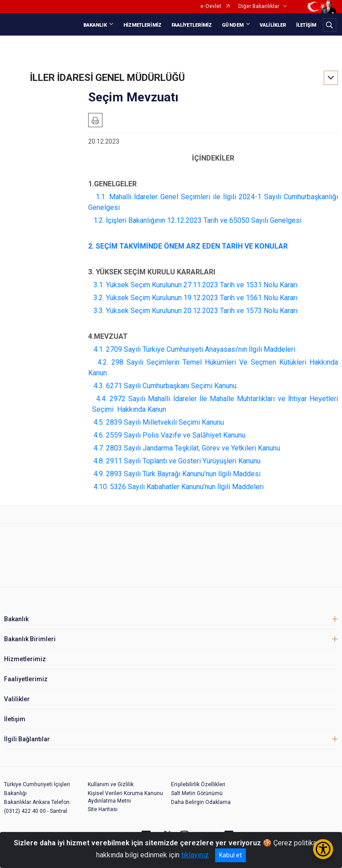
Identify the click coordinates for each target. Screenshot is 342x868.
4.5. (99, 422)
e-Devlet (211, 6)
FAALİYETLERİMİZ (192, 25)
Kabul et (230, 855)
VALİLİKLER (273, 25)
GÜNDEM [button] (233, 25)
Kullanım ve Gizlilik (111, 784)
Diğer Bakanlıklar (259, 6)
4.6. (99, 435)
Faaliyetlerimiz (26, 679)
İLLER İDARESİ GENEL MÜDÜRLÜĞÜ (107, 78)
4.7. (99, 448)
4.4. (102, 399)
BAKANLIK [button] (95, 25)
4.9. (99, 474)
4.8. (99, 461)
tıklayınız (195, 855)
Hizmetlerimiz (25, 659)
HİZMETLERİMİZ (142, 25)
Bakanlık (16, 619)
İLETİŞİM (306, 25)
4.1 (98, 349)
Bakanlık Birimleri (30, 639)
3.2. (99, 298)
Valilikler (17, 699)
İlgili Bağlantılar (27, 739)
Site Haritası (103, 809)
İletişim (15, 719)
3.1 (98, 285)
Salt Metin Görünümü (197, 793)
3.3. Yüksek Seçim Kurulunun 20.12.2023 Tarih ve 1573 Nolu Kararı (195, 311)
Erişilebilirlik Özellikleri (198, 784)
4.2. (101, 362)
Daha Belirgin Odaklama (201, 802)
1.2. (99, 220)
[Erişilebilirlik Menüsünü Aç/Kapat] (323, 849)
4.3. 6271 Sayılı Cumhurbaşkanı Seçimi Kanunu (165, 386)
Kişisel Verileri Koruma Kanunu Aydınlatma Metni (125, 797)
